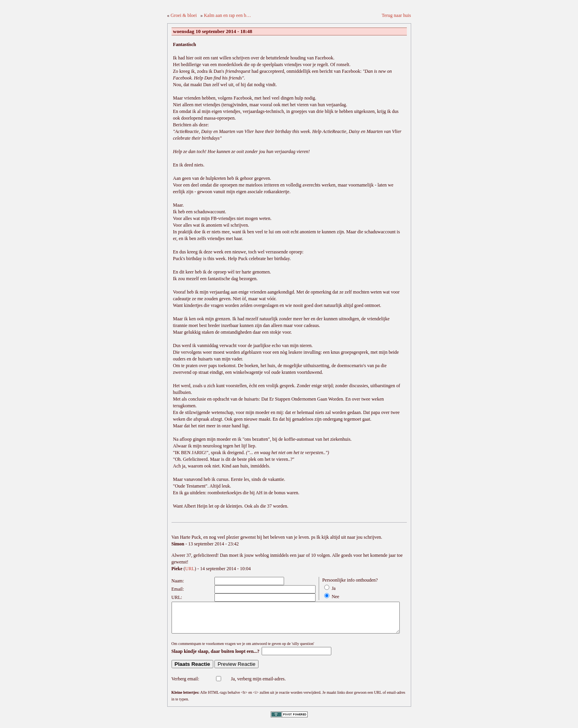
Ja (334, 588)
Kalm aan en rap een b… (227, 15)
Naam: (178, 581)
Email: (178, 589)
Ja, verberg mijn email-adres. (258, 685)
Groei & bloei (184, 15)
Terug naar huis (396, 15)
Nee (335, 597)
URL (190, 569)
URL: (177, 597)
